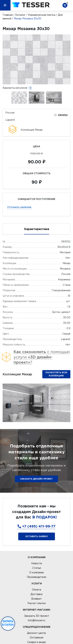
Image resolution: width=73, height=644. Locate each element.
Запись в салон (8, 623)
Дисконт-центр (36, 633)
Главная (8, 15)
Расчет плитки (37, 603)
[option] (36, 59)
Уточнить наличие (19, 207)
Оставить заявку (37, 536)
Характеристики (37, 229)
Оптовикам (36, 638)
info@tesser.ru (36, 620)
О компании (36, 572)
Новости (37, 563)
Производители (36, 577)
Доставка (36, 594)
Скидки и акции (36, 642)
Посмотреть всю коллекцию (56, 374)
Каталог (20, 15)
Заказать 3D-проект (37, 616)
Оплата (36, 590)
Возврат (36, 599)
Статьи (37, 568)
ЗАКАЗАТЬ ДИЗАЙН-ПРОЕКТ (36, 479)
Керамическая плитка (42, 15)
